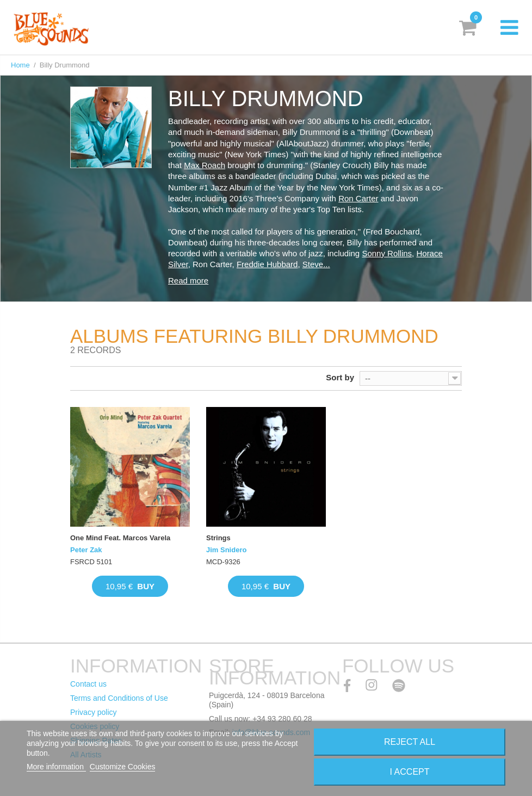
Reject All (410, 742)
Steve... (316, 264)
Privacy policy (94, 712)
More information (56, 767)
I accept (410, 772)
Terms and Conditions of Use (119, 698)
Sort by (340, 377)
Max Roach (205, 165)
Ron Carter (358, 198)
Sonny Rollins (387, 253)
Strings (218, 538)
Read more (188, 280)
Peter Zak (86, 550)
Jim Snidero (226, 550)
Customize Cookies (123, 767)
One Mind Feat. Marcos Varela (120, 538)
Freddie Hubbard (267, 264)
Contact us (88, 684)
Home (20, 65)
